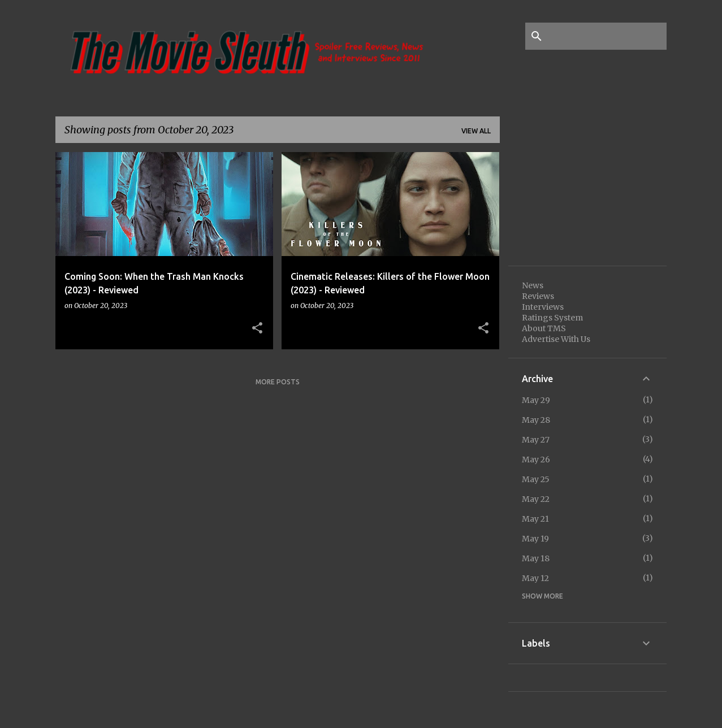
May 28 (536, 420)
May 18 (536, 558)
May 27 (536, 440)
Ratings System (552, 318)
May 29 (536, 400)
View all (476, 131)
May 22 (536, 499)
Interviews (543, 307)
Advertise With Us (556, 339)
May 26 (536, 460)
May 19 (535, 539)
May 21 (535, 519)
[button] (257, 328)
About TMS (544, 328)
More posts (278, 382)
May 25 (536, 479)
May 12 (535, 578)
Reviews (538, 296)
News (533, 285)
